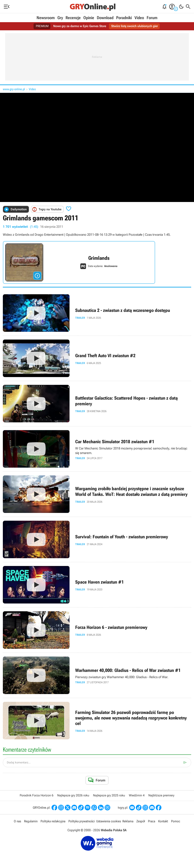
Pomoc (176, 821)
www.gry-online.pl (14, 89)
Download (105, 18)
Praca (152, 821)
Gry (60, 18)
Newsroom (46, 18)
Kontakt (163, 821)
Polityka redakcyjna (53, 821)
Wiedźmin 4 (137, 795)
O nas (17, 821)
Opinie (89, 18)
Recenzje (73, 18)
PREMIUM (42, 26)
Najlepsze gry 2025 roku (109, 795)
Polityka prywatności (82, 821)
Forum (152, 18)
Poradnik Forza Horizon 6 (37, 795)
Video (139, 18)
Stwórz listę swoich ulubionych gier (134, 26)
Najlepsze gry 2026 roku (73, 795)
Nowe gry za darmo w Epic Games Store (80, 26)
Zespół (141, 821)
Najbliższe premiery (161, 795)
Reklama (128, 821)
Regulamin (31, 821)
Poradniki (124, 18)
